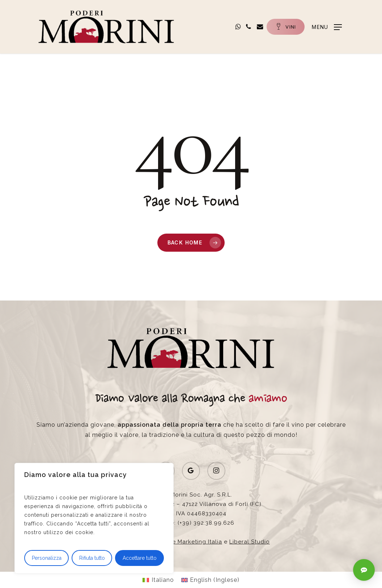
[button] (326, 27)
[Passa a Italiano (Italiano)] (158, 580)
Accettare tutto (140, 558)
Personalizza (47, 558)
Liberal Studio (250, 542)
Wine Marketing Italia (192, 542)
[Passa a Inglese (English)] (210, 580)
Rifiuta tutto (92, 558)
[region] (94, 518)
